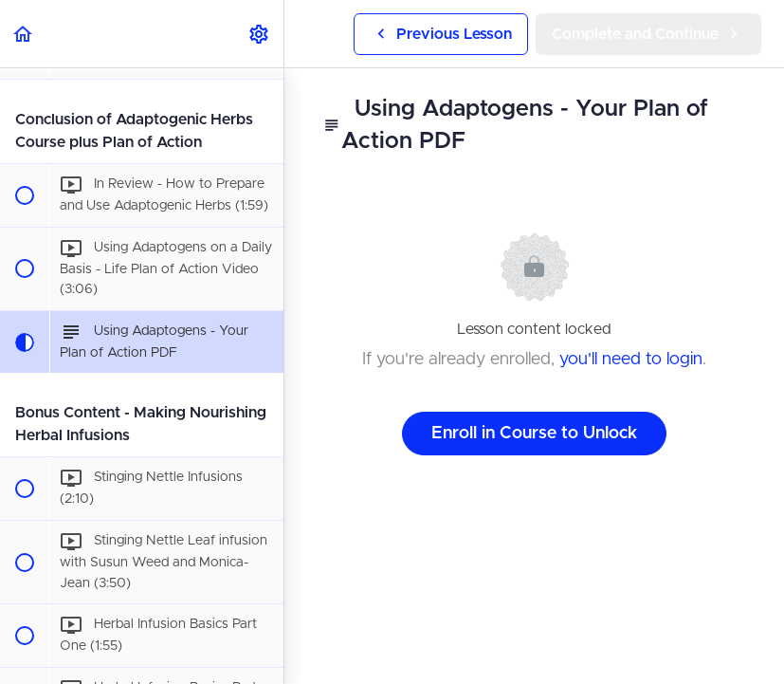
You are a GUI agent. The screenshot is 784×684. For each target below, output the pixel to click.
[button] (24, 34)
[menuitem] (260, 34)
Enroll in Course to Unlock (534, 434)
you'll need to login (631, 360)
